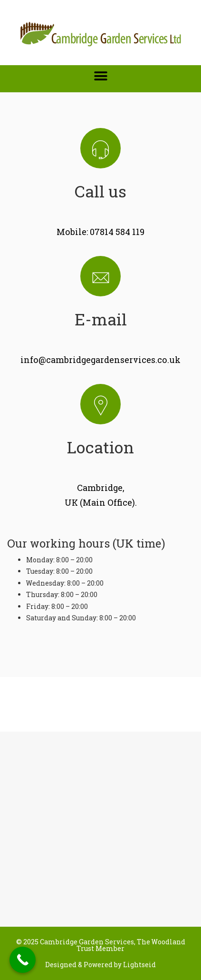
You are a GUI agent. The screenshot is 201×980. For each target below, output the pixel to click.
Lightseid (139, 965)
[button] (100, 76)
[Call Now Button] (23, 960)
